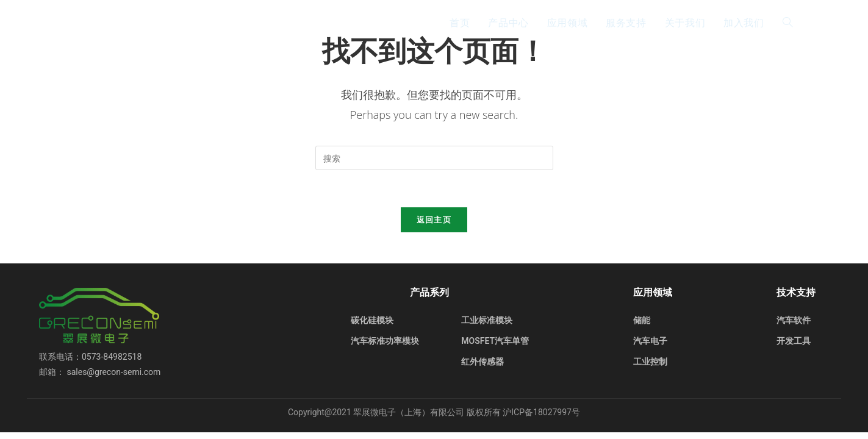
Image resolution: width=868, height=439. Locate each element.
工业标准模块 (487, 320)
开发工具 (794, 341)
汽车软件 (794, 320)
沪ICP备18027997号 (541, 412)
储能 (642, 320)
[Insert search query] (434, 158)
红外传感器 (482, 362)
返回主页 (434, 220)
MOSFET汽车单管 (495, 341)
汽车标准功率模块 (385, 341)
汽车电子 (650, 341)
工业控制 (650, 362)
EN (819, 22)
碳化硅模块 (372, 320)
